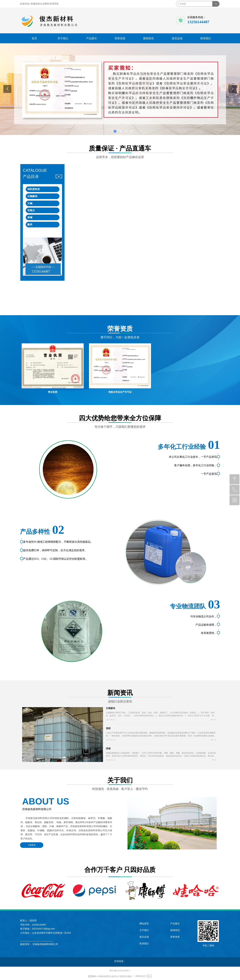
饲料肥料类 (34, 189)
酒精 (108, 728)
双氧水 (31, 210)
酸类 (30, 225)
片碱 (30, 203)
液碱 (30, 217)
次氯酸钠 (32, 196)
